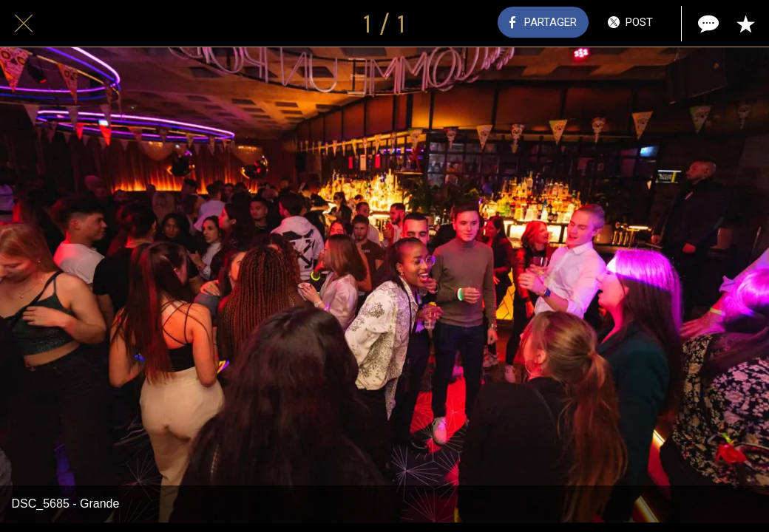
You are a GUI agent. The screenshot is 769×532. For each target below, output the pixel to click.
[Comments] (707, 24)
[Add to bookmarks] (745, 24)
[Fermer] (24, 24)
